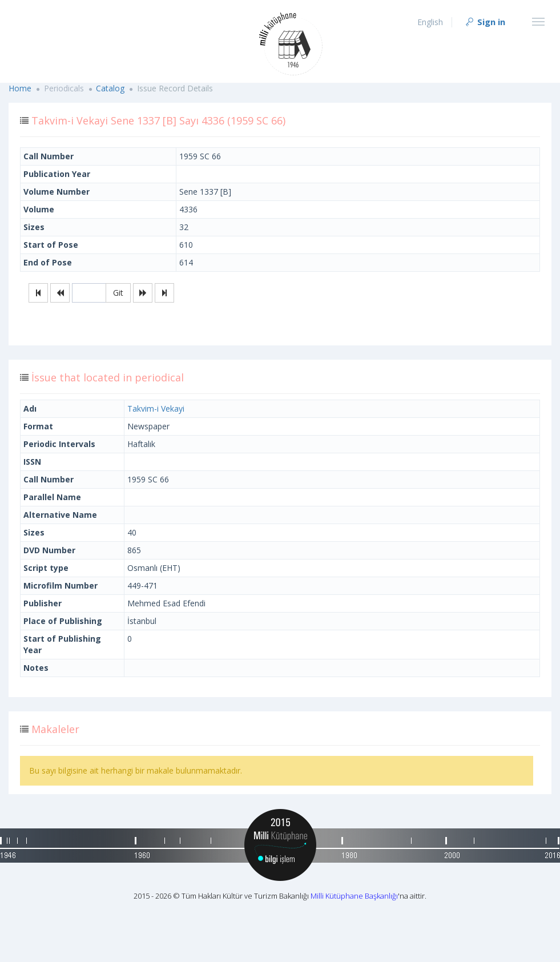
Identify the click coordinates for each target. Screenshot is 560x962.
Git (118, 293)
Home (20, 88)
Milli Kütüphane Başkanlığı (354, 896)
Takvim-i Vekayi (156, 408)
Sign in (485, 22)
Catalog (110, 88)
